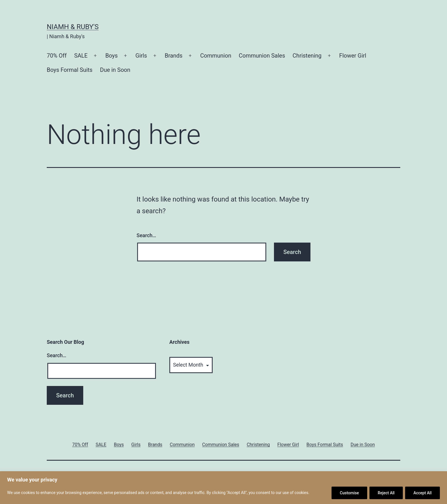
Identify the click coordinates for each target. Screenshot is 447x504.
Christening (307, 56)
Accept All (422, 493)
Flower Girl (353, 56)
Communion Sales (262, 56)
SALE (81, 56)
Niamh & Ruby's (73, 27)
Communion (216, 56)
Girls (141, 56)
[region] (223, 488)
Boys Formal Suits (70, 70)
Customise (349, 493)
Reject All (386, 493)
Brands (174, 56)
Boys (111, 56)
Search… (146, 235)
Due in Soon (115, 70)
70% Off (57, 56)
